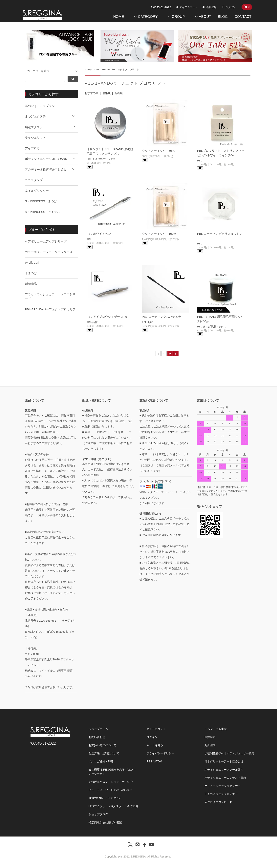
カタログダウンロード (218, 802)
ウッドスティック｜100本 (159, 234)
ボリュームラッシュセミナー (223, 786)
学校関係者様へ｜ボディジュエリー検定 (229, 753)
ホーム (89, 70)
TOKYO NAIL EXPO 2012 (105, 798)
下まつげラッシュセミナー (221, 794)
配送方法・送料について (104, 753)
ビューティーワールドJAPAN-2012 (110, 790)
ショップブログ (98, 814)
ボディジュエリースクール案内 (224, 770)
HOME (118, 17)
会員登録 (211, 7)
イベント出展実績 (216, 729)
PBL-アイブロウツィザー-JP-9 (107, 317)
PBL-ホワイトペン (99, 234)
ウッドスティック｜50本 (158, 151)
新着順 (118, 93)
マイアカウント (189, 7)
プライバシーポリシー (160, 753)
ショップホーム (98, 729)
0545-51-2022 (161, 7)
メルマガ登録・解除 (101, 761)
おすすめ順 (92, 93)
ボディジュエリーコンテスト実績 (225, 778)
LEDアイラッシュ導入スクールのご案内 (113, 806)
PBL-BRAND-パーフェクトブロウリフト (118, 70)
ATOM (158, 761)
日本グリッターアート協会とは (224, 761)
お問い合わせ (97, 737)
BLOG (223, 17)
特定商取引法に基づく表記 (105, 822)
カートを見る (155, 745)
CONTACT (243, 17)
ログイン (230, 7)
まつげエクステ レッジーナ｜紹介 (111, 782)
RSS (149, 761)
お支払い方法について (102, 745)
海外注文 (210, 745)
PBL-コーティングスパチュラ (161, 317)
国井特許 (210, 737)
